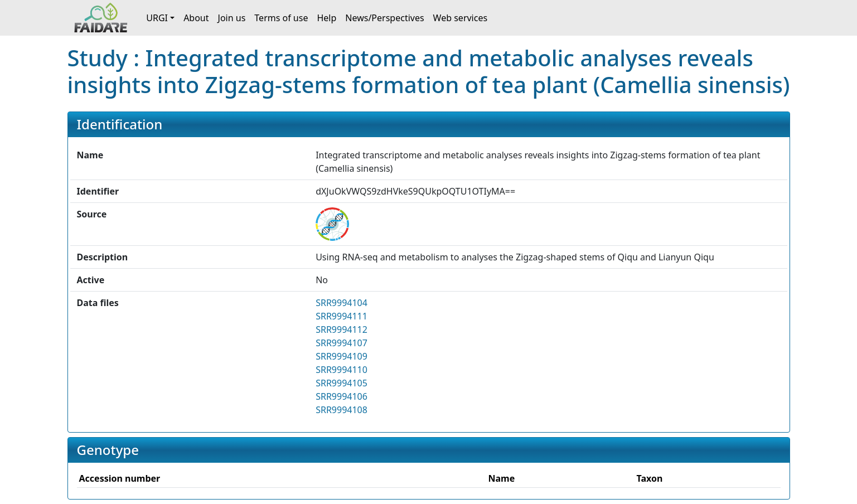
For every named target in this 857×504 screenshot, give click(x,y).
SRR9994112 (342, 329)
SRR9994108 (342, 410)
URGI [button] (157, 18)
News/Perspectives (384, 18)
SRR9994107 (342, 343)
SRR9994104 (342, 303)
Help (326, 18)
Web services (461, 18)
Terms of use (281, 18)
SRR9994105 (342, 383)
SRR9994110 (342, 370)
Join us (232, 18)
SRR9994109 (342, 356)
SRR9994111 (342, 316)
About (196, 18)
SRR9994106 (342, 396)
